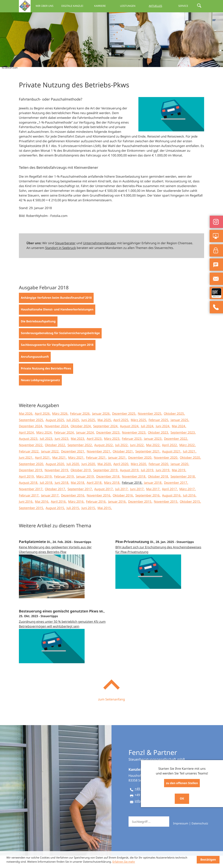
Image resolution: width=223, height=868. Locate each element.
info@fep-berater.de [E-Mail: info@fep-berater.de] (149, 814)
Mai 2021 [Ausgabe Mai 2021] (59, 470)
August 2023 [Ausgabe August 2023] (29, 451)
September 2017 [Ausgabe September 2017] (80, 501)
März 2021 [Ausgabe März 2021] (76, 470)
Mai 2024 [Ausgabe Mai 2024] (179, 439)
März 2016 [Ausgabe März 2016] (76, 514)
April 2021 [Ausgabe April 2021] (43, 470)
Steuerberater (65, 256)
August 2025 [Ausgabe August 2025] (55, 432)
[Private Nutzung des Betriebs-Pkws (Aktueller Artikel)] (46, 381)
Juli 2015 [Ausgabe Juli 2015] (73, 520)
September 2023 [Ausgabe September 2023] (183, 445)
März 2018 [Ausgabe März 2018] (112, 495)
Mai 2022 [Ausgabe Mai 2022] (153, 457)
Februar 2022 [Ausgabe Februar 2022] (29, 464)
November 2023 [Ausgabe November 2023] (134, 445)
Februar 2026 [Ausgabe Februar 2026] (80, 426)
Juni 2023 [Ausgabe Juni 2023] (62, 451)
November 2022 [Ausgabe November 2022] (31, 457)
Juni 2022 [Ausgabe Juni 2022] (137, 457)
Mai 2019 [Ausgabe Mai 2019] (179, 483)
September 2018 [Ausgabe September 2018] (183, 489)
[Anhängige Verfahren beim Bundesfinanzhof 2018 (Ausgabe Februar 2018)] (56, 310)
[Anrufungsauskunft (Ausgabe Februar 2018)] (35, 369)
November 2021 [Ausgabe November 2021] (99, 464)
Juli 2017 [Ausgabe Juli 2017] (122, 501)
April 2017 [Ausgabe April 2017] (170, 501)
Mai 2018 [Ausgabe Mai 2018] (78, 495)
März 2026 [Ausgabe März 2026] (60, 426)
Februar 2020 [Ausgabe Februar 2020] (159, 476)
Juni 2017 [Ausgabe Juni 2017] (137, 501)
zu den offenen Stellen (182, 783)
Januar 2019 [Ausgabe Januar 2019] (85, 489)
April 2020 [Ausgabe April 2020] (121, 476)
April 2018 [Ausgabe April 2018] (94, 495)
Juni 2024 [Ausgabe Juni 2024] (163, 439)
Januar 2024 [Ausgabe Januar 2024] (85, 445)
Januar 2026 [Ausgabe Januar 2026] (101, 426)
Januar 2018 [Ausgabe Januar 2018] (153, 495)
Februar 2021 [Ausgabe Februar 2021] (96, 470)
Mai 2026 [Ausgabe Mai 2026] (26, 426)
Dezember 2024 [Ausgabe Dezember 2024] (31, 439)
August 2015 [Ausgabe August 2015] (55, 520)
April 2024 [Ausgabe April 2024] (27, 445)
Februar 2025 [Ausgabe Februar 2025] (159, 432)
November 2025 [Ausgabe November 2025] (150, 426)
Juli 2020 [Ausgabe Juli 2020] (73, 476)
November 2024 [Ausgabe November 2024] (57, 439)
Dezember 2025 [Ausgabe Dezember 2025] (124, 426)
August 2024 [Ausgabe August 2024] (130, 439)
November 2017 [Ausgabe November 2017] (31, 501)
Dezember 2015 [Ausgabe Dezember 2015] (140, 514)
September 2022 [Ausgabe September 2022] (80, 457)
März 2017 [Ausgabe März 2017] (187, 501)
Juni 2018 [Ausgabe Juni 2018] (62, 495)
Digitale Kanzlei (72, 6)
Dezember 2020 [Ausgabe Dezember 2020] (140, 470)
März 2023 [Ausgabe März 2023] (112, 451)
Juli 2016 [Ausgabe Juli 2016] (190, 508)
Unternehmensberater (99, 256)
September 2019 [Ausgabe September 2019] (106, 483)
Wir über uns (44, 6)
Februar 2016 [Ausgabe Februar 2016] (96, 514)
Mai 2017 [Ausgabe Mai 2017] (153, 501)
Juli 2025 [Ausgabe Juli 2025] (73, 432)
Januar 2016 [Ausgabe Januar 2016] (117, 514)
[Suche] (153, 834)
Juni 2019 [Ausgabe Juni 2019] (163, 483)
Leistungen (128, 6)
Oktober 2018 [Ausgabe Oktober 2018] (158, 489)
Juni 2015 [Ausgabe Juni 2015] (89, 520)
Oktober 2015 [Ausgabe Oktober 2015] (190, 514)
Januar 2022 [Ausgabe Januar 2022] (50, 464)
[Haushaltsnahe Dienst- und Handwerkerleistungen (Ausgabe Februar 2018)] (57, 322)
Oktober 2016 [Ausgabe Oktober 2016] (123, 508)
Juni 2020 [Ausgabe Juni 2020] (89, 476)
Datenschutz (200, 836)
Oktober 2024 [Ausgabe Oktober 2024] (81, 439)
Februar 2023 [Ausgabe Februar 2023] (132, 451)
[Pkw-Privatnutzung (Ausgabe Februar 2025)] (160, 573)
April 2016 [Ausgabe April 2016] (59, 514)
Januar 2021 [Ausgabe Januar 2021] (117, 470)
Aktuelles (156, 6)
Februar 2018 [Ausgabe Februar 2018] (132, 495)
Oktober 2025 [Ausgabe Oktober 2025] (174, 426)
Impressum (181, 836)
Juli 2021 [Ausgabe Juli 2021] (190, 464)
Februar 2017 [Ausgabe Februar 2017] (29, 508)
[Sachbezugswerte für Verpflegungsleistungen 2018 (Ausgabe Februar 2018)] (57, 357)
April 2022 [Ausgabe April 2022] (170, 457)
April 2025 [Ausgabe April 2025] (121, 432)
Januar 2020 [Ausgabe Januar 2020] (180, 476)
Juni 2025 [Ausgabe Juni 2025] (89, 432)
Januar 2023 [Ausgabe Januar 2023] (153, 451)
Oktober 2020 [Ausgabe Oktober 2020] (190, 470)
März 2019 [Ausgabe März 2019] (44, 489)
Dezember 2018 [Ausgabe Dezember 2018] (108, 489)
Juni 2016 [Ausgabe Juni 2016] (26, 514)
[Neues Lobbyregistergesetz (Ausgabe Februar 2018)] (40, 393)
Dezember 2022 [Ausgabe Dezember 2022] (176, 451)
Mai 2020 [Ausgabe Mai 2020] (105, 476)
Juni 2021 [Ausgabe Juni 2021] (26, 470)
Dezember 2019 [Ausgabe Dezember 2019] (31, 483)
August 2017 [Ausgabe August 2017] (104, 501)
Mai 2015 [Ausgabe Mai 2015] (105, 520)
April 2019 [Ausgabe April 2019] (27, 489)
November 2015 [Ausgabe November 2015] (166, 514)
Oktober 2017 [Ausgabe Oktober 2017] (55, 501)
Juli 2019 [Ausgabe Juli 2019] (147, 483)
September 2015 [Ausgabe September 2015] (31, 520)
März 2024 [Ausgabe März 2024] (44, 445)
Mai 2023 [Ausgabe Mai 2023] (78, 451)
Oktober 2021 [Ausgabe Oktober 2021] (123, 464)
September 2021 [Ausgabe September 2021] (148, 464)
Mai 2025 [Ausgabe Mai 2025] (105, 432)
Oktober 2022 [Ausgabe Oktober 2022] (55, 457)
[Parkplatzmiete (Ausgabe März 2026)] (63, 578)
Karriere (100, 6)
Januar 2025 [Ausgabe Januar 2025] (180, 432)
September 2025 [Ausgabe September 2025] (31, 432)
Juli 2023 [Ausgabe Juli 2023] (46, 451)
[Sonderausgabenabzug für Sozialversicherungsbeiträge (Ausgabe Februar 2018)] (60, 346)
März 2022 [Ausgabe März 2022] (187, 457)
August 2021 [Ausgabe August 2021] (172, 464)
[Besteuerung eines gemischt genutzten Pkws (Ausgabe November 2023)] (63, 645)
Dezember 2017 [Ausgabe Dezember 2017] (176, 495)
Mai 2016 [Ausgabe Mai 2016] (42, 514)
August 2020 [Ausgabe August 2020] (55, 476)
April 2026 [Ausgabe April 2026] (43, 426)
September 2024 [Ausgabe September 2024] (106, 439)
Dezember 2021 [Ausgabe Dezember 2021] (73, 464)
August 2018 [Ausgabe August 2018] (29, 495)
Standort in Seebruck (61, 260)
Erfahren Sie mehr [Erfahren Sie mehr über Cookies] (124, 862)
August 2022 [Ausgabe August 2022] (104, 457)
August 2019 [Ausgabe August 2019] (130, 483)
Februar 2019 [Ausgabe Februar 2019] (64, 489)
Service (183, 6)
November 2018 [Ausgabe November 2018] (134, 489)
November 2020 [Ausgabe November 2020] (166, 470)
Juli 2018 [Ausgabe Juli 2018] (46, 495)
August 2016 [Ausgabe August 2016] (172, 508)
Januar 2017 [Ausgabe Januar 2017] (50, 508)
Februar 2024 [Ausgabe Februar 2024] (64, 445)
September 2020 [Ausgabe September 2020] (31, 476)
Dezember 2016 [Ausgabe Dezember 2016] (73, 508)
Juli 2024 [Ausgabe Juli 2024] (147, 439)
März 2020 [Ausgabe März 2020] (139, 476)
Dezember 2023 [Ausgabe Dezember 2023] (108, 445)
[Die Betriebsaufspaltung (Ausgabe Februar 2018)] (38, 334)
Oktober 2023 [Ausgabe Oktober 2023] (158, 445)
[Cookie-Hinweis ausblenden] (208, 860)
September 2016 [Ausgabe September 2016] (148, 508)
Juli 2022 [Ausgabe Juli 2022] (122, 457)
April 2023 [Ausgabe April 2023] (94, 451)
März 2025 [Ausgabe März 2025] (139, 432)
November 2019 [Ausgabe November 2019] (57, 483)
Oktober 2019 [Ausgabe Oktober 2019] (81, 483)
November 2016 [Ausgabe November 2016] (99, 508)
